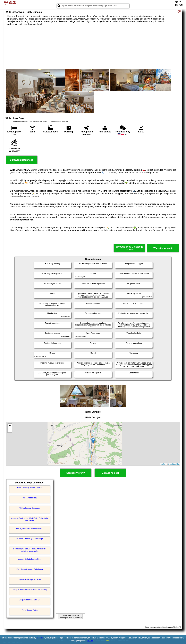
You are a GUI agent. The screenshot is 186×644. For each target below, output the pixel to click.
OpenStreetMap (174, 464)
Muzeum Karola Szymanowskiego (30, 539)
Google (40, 638)
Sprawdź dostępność (22, 160)
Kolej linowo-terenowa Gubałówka (30, 569)
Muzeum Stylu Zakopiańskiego (30, 559)
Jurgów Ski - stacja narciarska (30, 579)
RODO (90, 641)
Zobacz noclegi (110, 473)
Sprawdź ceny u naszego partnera (130, 248)
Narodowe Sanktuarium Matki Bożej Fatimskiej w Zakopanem (30, 519)
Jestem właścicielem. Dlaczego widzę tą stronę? (70, 617)
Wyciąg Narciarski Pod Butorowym (30, 528)
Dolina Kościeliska (30, 498)
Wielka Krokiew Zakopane (30, 508)
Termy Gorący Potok (30, 610)
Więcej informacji (163, 248)
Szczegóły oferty (76, 473)
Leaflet (163, 464)
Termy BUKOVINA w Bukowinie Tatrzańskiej (30, 590)
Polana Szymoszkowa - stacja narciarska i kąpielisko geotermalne (30, 550)
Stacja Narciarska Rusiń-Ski (30, 600)
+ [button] (10, 426)
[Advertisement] (93, 47)
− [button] (10, 430)
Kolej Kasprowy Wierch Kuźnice (30, 488)
